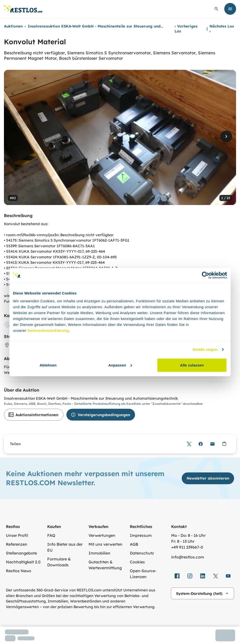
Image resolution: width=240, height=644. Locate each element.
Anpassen (120, 365)
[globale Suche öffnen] (216, 9)
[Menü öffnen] (230, 9)
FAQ (51, 535)
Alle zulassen (192, 365)
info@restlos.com (188, 557)
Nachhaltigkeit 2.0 (23, 562)
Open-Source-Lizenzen (143, 574)
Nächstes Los (222, 29)
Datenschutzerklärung (48, 330)
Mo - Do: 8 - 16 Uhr (188, 535)
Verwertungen (102, 535)
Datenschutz (142, 553)
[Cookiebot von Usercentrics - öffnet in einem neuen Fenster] (205, 275)
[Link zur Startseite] (23, 9)
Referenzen (17, 544)
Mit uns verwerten (105, 544)
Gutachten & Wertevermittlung (105, 565)
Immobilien (99, 553)
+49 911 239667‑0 (187, 547)
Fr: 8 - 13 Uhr (183, 541)
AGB (134, 544)
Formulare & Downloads (59, 562)
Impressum (141, 535)
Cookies (137, 562)
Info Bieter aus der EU (65, 547)
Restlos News (19, 571)
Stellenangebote (21, 553)
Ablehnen (48, 365)
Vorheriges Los (186, 29)
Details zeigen (205, 349)
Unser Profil (17, 535)
